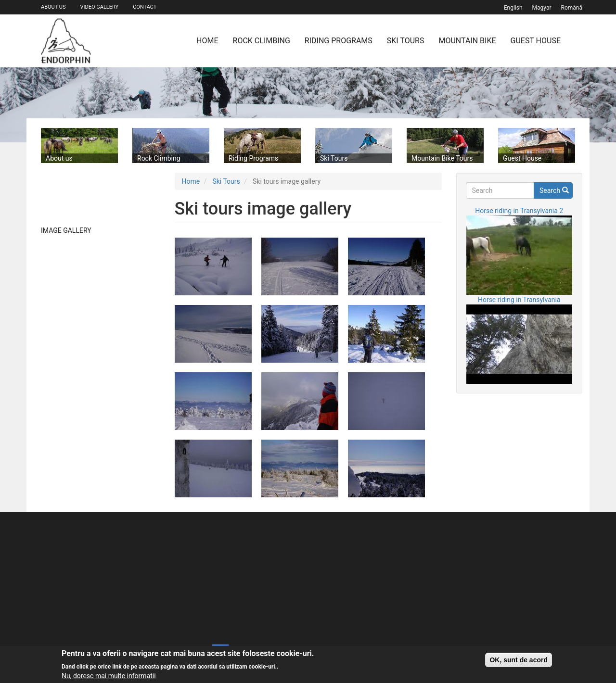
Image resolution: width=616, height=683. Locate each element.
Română (572, 8)
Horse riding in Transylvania (519, 300)
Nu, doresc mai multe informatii (109, 676)
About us (53, 7)
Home (207, 41)
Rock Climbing (262, 41)
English (513, 8)
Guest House (536, 41)
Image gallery (66, 230)
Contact (145, 7)
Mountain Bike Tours (442, 158)
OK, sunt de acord (519, 660)
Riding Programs (339, 41)
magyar (542, 8)
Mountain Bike (467, 41)
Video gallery (99, 7)
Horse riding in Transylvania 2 (519, 211)
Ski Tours (406, 41)
